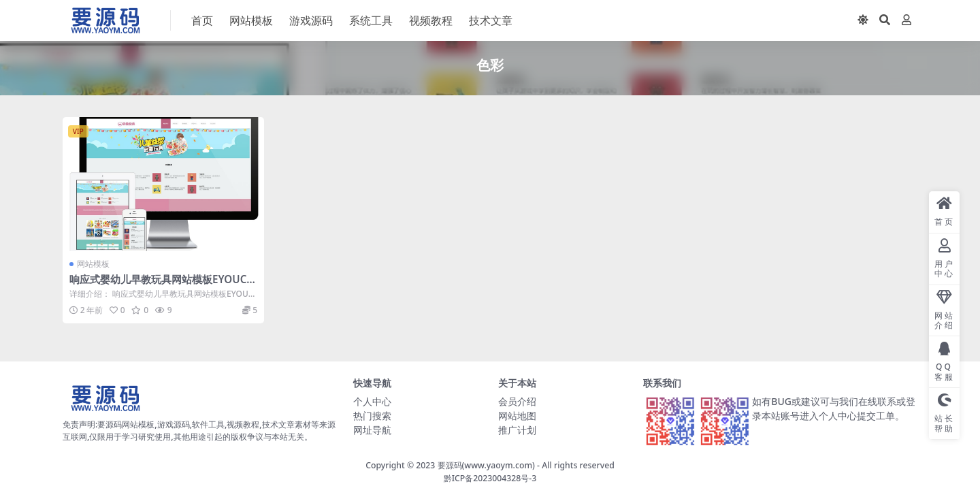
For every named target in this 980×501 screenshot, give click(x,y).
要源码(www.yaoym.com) (486, 465)
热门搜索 (372, 416)
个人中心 (372, 401)
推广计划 (517, 430)
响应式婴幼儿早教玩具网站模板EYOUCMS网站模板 (163, 285)
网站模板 (93, 264)
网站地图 (517, 416)
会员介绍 (517, 401)
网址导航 (372, 430)
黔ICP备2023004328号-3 (490, 478)
